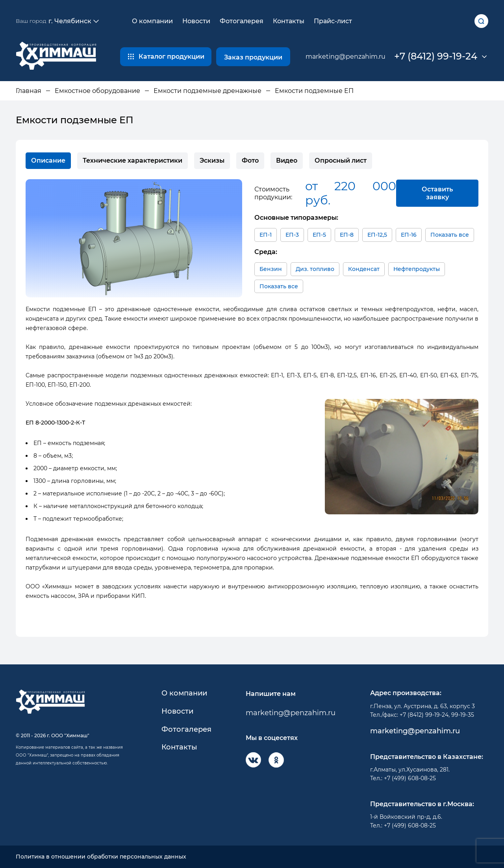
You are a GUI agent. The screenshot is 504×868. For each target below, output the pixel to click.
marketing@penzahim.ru (346, 57)
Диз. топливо (315, 269)
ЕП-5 (319, 235)
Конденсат (364, 269)
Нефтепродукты (417, 269)
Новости (196, 21)
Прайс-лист (333, 21)
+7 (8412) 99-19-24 (436, 56)
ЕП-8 (347, 235)
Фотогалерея (242, 21)
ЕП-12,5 (377, 235)
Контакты (289, 21)
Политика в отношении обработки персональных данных (101, 857)
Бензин (271, 269)
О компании (152, 21)
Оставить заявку (437, 193)
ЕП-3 (292, 235)
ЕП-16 (409, 235)
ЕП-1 (266, 235)
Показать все (450, 235)
